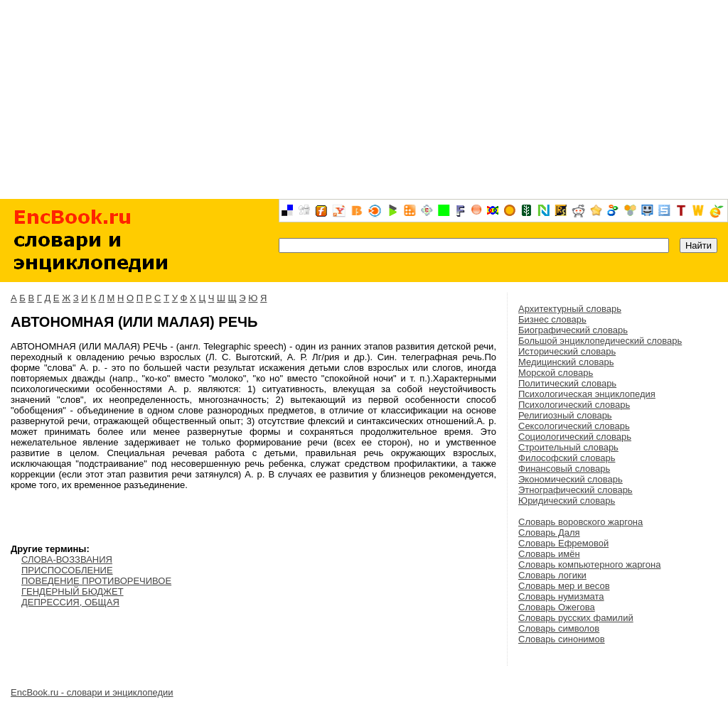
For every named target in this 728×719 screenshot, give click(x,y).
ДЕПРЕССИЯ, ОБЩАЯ (70, 602)
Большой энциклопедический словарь (600, 341)
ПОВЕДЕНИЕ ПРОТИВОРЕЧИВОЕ (96, 581)
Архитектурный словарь (570, 309)
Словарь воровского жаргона (580, 522)
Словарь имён (549, 554)
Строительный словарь (568, 447)
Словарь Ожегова (557, 607)
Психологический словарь (574, 405)
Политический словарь (567, 383)
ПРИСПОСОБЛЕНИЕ (67, 570)
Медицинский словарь (566, 362)
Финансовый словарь (564, 469)
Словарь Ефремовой (563, 543)
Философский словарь (567, 458)
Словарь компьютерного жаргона (589, 564)
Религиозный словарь (565, 415)
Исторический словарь (567, 351)
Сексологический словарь (574, 426)
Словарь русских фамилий (576, 618)
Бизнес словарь (552, 319)
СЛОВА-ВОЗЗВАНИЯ (67, 559)
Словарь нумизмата (561, 596)
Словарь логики (552, 575)
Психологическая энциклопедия (587, 394)
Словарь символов (559, 628)
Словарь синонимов (562, 639)
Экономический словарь (571, 479)
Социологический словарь (575, 437)
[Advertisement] (364, 99)
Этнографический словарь (576, 490)
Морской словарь (556, 373)
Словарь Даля (549, 533)
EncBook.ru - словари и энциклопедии (92, 692)
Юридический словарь (567, 501)
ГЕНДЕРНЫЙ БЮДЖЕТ (73, 591)
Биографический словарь (573, 330)
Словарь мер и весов (564, 586)
